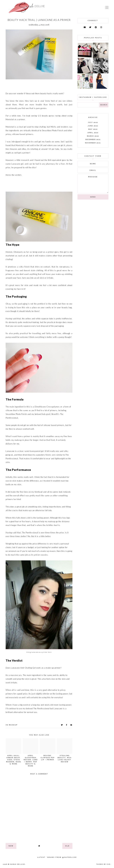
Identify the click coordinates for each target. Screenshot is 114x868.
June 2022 (93, 126)
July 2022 (93, 122)
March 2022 (93, 136)
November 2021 (93, 143)
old (67, 846)
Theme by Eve (103, 864)
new (11, 846)
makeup (13, 725)
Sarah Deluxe (18, 864)
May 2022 (93, 129)
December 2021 (93, 139)
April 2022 (93, 133)
